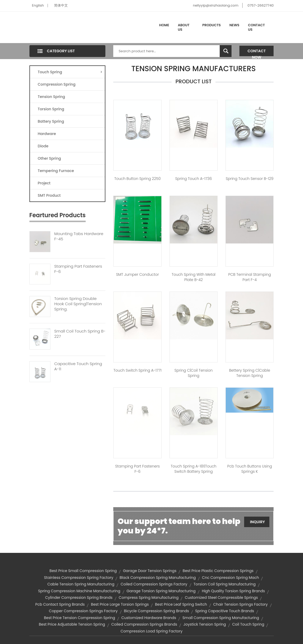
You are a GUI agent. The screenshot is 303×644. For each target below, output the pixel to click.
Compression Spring (57, 84)
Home (164, 25)
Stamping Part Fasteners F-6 (78, 269)
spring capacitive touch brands (225, 611)
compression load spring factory (152, 631)
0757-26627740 (261, 5)
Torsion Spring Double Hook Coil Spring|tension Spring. (78, 304)
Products (212, 25)
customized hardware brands (149, 618)
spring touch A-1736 (194, 179)
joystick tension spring (205, 624)
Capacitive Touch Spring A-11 (78, 366)
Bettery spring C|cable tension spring (250, 373)
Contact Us (256, 27)
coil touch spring (248, 624)
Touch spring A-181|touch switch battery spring (194, 469)
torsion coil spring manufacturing (224, 584)
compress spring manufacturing (149, 598)
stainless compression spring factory (79, 578)
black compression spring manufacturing (158, 578)
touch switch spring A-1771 (138, 370)
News (234, 25)
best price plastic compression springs (218, 571)
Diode (43, 146)
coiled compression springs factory (154, 584)
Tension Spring (52, 97)
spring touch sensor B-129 (250, 179)
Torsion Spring (51, 109)
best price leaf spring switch (181, 604)
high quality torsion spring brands (233, 591)
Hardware (47, 134)
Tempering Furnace (56, 171)
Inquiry (257, 522)
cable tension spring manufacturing (81, 584)
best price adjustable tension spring (72, 624)
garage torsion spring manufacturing (161, 591)
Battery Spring (51, 121)
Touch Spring (70, 72)
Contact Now (257, 52)
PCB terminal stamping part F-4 (250, 277)
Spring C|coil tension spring (194, 373)
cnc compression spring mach (231, 578)
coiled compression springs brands (144, 624)
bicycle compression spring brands (156, 611)
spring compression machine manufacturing (79, 591)
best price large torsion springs (120, 604)
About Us (184, 27)
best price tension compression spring (79, 618)
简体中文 (61, 5)
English (38, 5)
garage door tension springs (150, 571)
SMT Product (49, 195)
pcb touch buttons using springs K (250, 469)
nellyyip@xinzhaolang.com (216, 5)
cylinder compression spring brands (79, 598)
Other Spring (50, 158)
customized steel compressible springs (221, 598)
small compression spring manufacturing (221, 618)
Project (44, 183)
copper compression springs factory (83, 611)
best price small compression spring (83, 571)
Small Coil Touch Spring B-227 (80, 334)
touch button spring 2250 (137, 179)
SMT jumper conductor (138, 274)
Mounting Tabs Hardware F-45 (79, 236)
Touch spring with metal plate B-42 (194, 277)
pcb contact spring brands (60, 604)
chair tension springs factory (240, 604)
